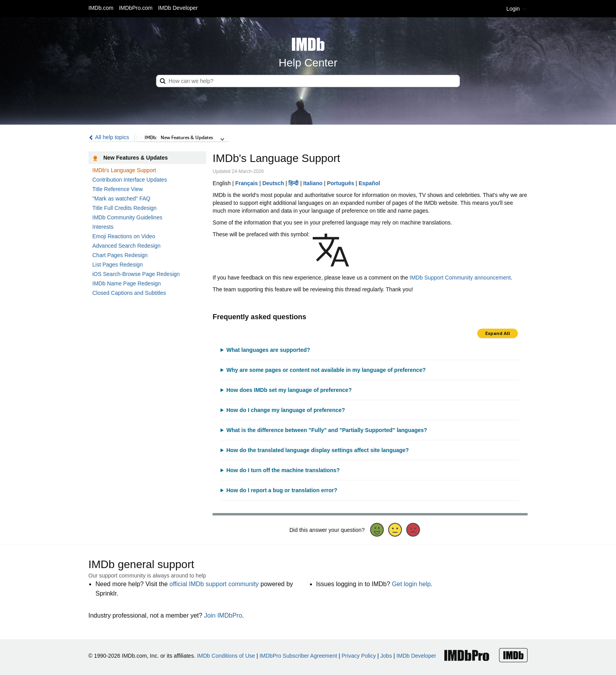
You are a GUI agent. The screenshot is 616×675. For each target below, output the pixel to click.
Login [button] (517, 9)
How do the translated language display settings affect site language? (317, 450)
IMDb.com (101, 8)
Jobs (386, 656)
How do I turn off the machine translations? (283, 470)
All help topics (109, 137)
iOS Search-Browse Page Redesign (136, 274)
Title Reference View (117, 189)
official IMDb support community (214, 584)
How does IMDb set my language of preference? (289, 390)
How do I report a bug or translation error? (282, 490)
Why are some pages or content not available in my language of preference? (326, 370)
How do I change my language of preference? (286, 410)
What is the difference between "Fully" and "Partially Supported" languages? (327, 430)
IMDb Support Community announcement (460, 278)
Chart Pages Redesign (120, 255)
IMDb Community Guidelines (127, 217)
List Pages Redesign (117, 265)
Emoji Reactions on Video (124, 236)
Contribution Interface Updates (130, 180)
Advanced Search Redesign (126, 246)
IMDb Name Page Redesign (126, 283)
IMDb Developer (178, 8)
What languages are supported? (268, 350)
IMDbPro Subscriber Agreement (298, 656)
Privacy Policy (359, 656)
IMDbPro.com (136, 8)
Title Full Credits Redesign (125, 208)
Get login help (412, 584)
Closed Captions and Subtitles (129, 293)
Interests (103, 227)
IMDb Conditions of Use (226, 656)
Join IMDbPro (223, 615)
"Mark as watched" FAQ (121, 199)
